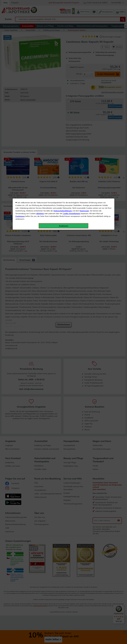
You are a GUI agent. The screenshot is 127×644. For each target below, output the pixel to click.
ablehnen (40, 58)
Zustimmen (20, 61)
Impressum (84, 56)
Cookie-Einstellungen (71, 58)
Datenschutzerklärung (63, 56)
